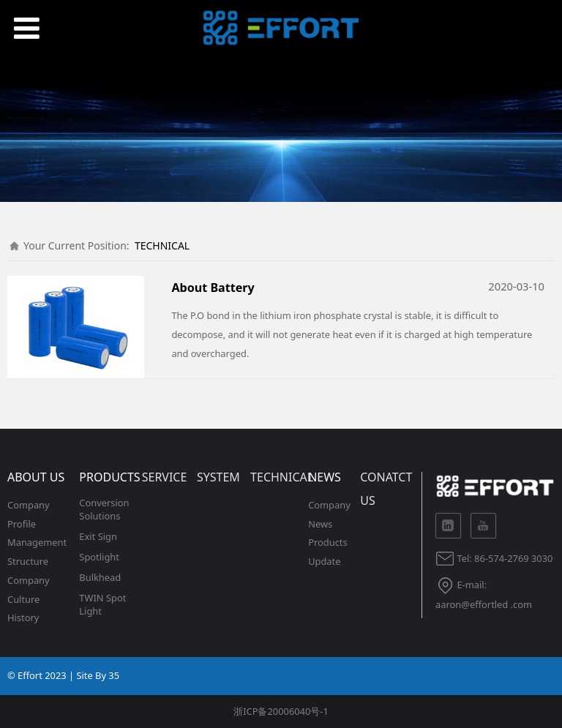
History (23, 618)
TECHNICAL (162, 245)
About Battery (213, 288)
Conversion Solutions (104, 509)
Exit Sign (98, 536)
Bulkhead (100, 577)
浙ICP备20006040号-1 (281, 711)
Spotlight (99, 557)
